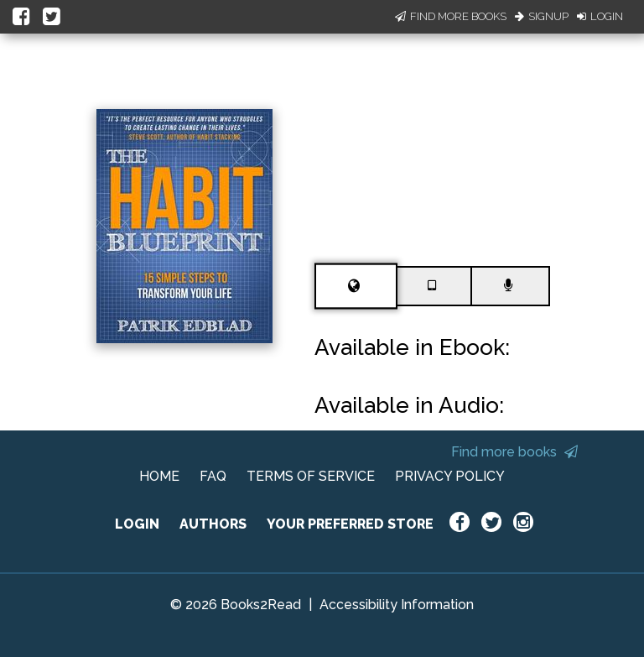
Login (600, 16)
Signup (542, 16)
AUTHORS (213, 524)
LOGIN (137, 524)
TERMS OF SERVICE (311, 476)
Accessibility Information (397, 605)
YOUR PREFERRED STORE (350, 524)
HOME (159, 476)
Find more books (514, 452)
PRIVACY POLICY (450, 476)
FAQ (213, 476)
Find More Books (451, 16)
